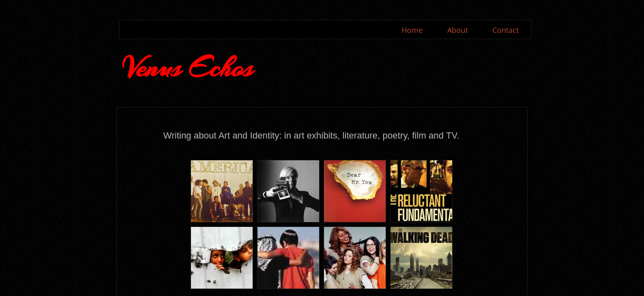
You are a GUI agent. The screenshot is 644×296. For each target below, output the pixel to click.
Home (412, 30)
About (458, 30)
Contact (506, 30)
